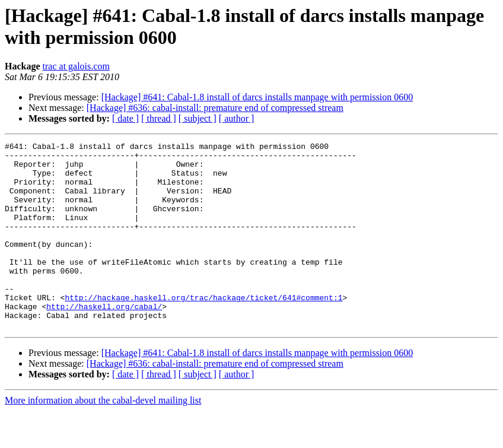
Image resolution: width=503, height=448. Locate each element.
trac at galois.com (76, 66)
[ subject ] (198, 118)
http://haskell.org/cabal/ (104, 340)
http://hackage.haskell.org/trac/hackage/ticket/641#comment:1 (203, 329)
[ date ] (125, 118)
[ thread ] (159, 118)
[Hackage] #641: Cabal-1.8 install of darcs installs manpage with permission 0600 (257, 97)
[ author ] (237, 118)
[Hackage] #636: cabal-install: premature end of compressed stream (215, 108)
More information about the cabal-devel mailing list (103, 438)
